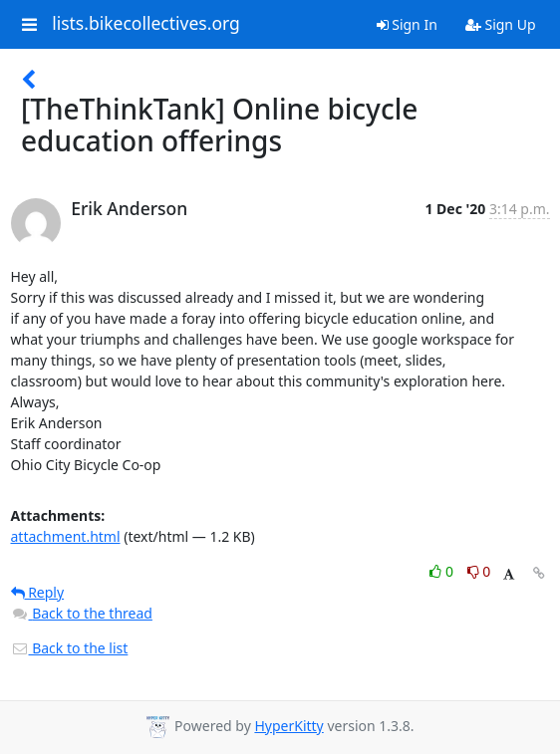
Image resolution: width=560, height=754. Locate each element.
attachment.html (66, 536)
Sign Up (501, 24)
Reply (38, 592)
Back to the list (70, 648)
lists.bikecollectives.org (146, 24)
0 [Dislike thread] (479, 571)
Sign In (407, 24)
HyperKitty (288, 726)
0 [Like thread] (443, 571)
